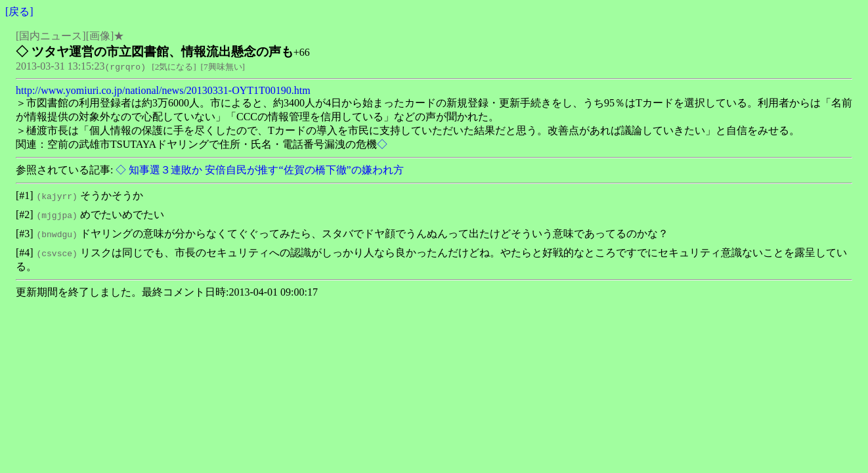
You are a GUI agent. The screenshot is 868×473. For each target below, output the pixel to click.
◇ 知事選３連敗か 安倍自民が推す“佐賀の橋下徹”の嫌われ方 (258, 170)
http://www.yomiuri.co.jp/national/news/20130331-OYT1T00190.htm (163, 90)
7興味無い (223, 67)
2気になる (174, 67)
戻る (19, 11)
